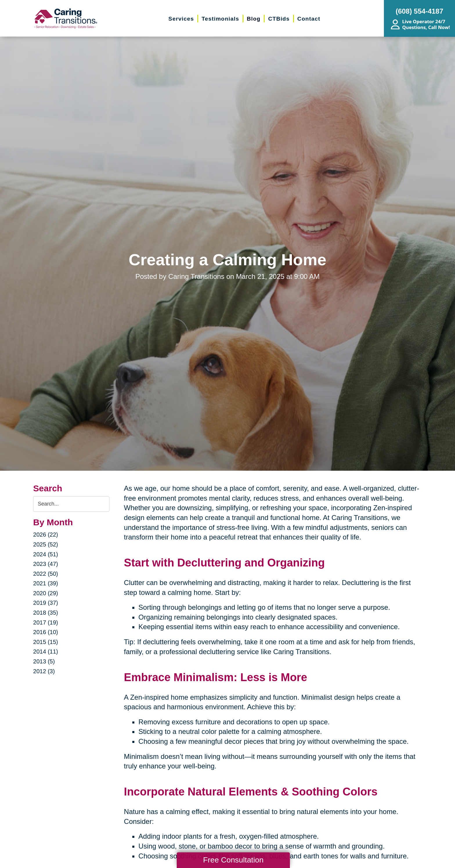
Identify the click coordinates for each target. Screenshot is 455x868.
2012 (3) (44, 671)
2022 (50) (46, 574)
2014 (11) (46, 652)
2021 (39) (46, 583)
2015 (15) (46, 642)
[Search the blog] (71, 504)
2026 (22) (46, 535)
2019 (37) (46, 603)
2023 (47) (46, 564)
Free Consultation (233, 860)
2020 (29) (46, 593)
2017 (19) (46, 622)
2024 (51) (46, 554)
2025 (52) (46, 544)
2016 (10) (46, 632)
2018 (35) (46, 613)
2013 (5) (44, 661)
